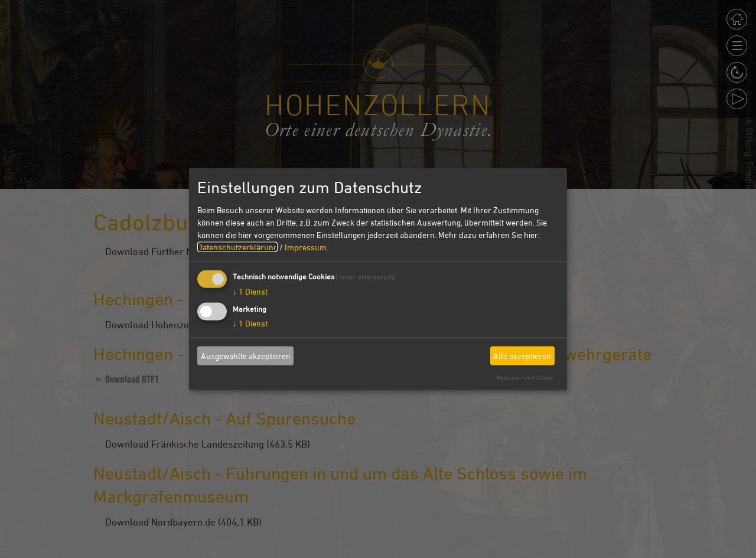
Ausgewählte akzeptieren (246, 356)
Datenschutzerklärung (237, 247)
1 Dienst (250, 291)
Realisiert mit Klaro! (525, 376)
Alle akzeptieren (522, 356)
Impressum (306, 247)
